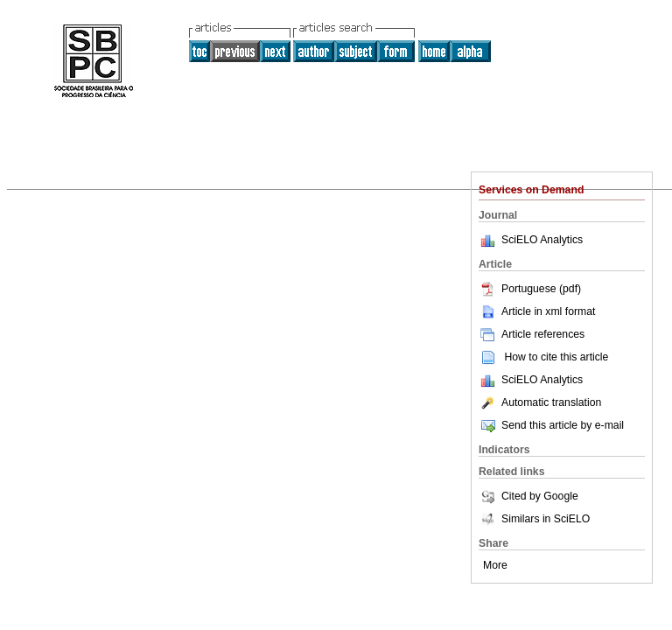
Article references (532, 334)
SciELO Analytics (542, 240)
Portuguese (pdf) (530, 289)
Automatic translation (540, 402)
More (495, 565)
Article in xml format (537, 311)
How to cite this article (556, 357)
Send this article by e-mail (551, 425)
